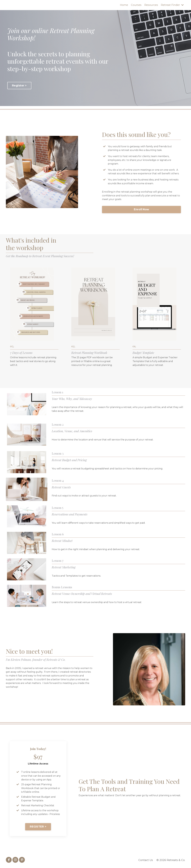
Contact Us (146, 861)
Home (124, 5)
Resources (151, 5)
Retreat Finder (172, 5)
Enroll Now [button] (142, 210)
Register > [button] (19, 86)
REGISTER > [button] (38, 827)
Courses (136, 5)
